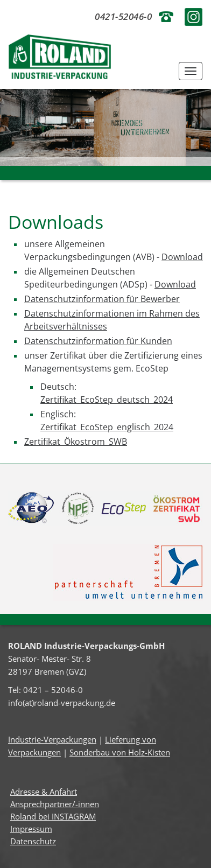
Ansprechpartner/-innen (55, 804)
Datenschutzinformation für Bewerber (102, 299)
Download (182, 257)
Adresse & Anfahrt (44, 792)
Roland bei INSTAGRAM (53, 816)
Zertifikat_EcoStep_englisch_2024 (107, 427)
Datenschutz (33, 841)
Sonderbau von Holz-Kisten (120, 752)
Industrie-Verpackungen (52, 739)
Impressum (31, 829)
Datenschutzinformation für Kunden (98, 341)
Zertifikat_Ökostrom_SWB (76, 442)
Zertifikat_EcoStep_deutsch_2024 (107, 400)
